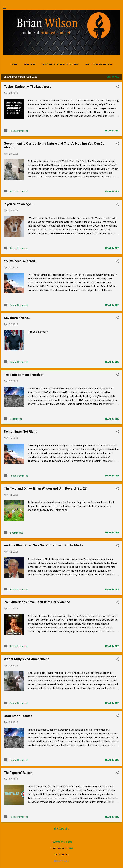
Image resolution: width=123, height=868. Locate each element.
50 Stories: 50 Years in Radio (60, 64)
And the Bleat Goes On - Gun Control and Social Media (44, 545)
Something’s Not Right (20, 432)
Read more (112, 131)
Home (14, 64)
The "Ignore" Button (18, 773)
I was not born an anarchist (24, 375)
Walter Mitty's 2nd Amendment (26, 659)
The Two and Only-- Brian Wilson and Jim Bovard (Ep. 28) (46, 488)
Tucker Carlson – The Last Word (28, 87)
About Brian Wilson (99, 64)
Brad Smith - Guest (18, 716)
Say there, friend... (17, 318)
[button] (117, 87)
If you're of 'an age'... (19, 204)
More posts (62, 829)
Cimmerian (69, 848)
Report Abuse (61, 861)
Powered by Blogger (62, 842)
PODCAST (29, 64)
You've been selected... (21, 261)
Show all (113, 77)
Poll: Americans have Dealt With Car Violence (37, 602)
